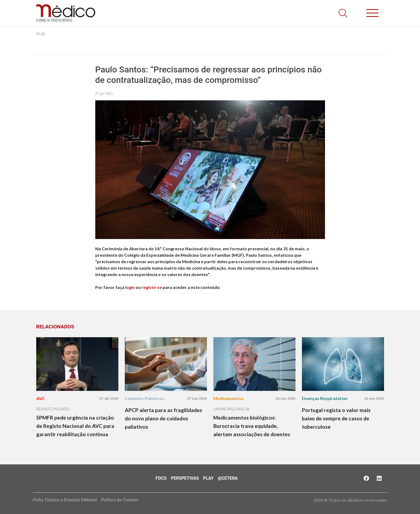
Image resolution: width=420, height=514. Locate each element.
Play (208, 478)
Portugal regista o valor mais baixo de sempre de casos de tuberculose (336, 418)
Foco (161, 478)
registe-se (152, 287)
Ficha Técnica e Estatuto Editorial (65, 500)
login (130, 287)
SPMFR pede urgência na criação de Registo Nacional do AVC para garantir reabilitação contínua (75, 426)
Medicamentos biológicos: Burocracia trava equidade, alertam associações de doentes (252, 426)
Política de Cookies (120, 500)
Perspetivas (185, 478)
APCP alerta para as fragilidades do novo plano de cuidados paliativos (163, 418)
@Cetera (228, 478)
